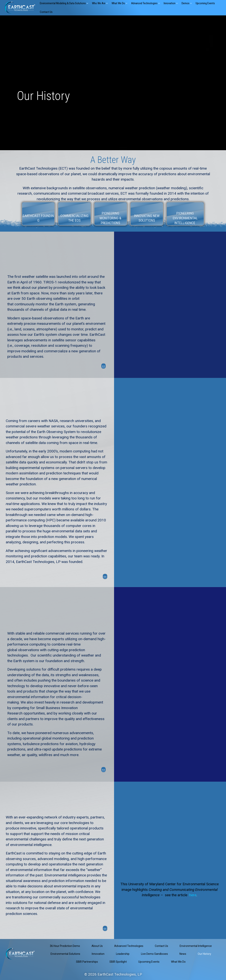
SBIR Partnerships (87, 962)
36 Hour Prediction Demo (65, 946)
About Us (97, 946)
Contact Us (46, 12)
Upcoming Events (205, 3)
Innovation (171, 3)
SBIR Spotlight (118, 962)
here (193, 895)
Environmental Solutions (65, 954)
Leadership (123, 954)
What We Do (120, 3)
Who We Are (100, 3)
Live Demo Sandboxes (154, 954)
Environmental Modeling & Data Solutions (64, 3)
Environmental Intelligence (196, 946)
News (183, 954)
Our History (204, 954)
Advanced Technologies (146, 3)
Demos (187, 3)
